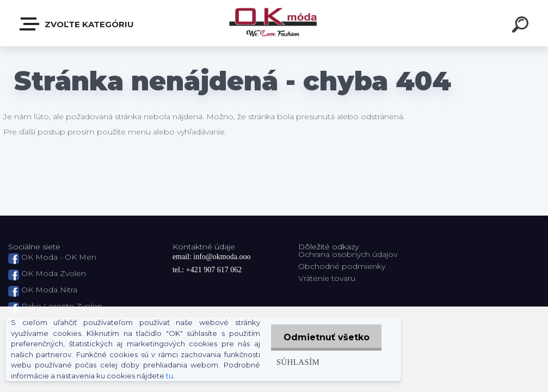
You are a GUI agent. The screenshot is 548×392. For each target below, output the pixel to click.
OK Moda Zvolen (54, 273)
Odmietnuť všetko (325, 337)
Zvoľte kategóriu (77, 24)
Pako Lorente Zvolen (62, 306)
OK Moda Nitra (49, 290)
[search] (522, 26)
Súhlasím (296, 362)
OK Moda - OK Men (59, 257)
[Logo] (274, 23)
